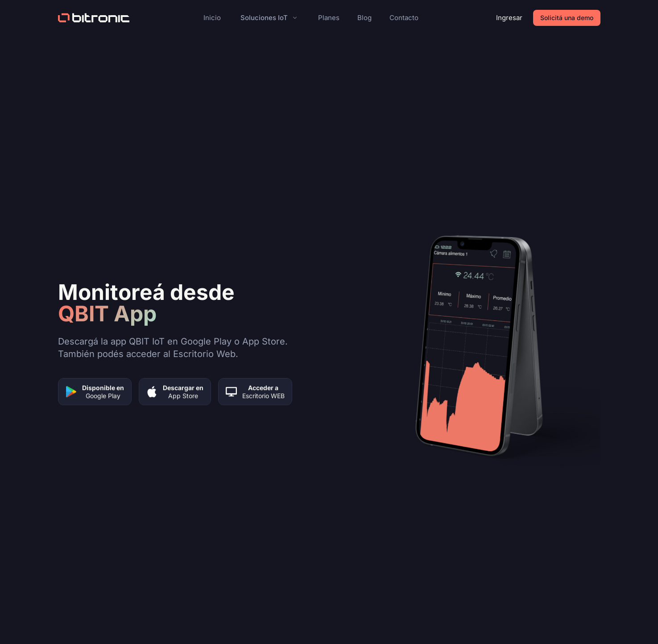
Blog (364, 18)
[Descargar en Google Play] (95, 393)
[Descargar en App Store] (175, 393)
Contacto (404, 18)
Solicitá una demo (567, 18)
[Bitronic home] (94, 18)
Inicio (212, 18)
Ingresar (509, 18)
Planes (329, 18)
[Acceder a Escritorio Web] (255, 393)
